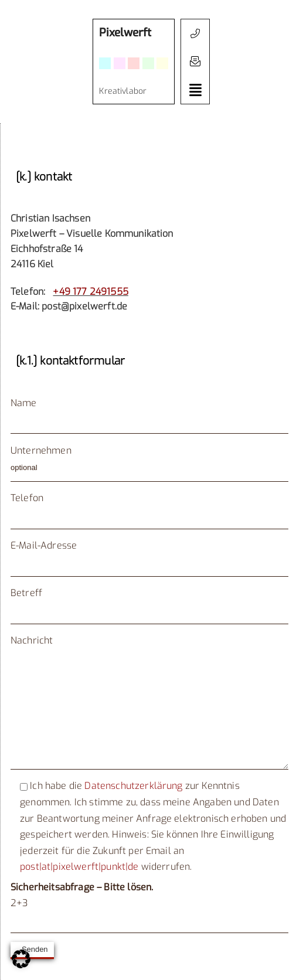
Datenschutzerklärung (133, 786)
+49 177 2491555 (90, 292)
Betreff (26, 593)
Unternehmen (41, 450)
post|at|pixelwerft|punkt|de (79, 867)
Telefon (27, 498)
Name (24, 403)
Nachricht (149, 648)
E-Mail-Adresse (44, 545)
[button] (195, 62)
